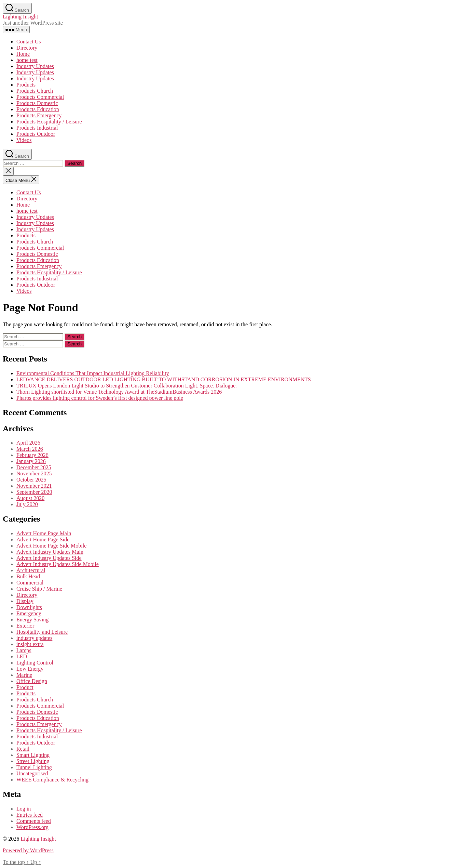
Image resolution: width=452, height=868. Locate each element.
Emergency (29, 613)
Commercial (30, 583)
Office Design (32, 681)
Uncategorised (32, 773)
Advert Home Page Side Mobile (51, 546)
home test (27, 60)
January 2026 (31, 461)
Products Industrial (37, 128)
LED (22, 656)
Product (25, 687)
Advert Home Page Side (43, 540)
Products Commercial (40, 97)
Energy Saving (32, 620)
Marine (24, 675)
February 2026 (32, 455)
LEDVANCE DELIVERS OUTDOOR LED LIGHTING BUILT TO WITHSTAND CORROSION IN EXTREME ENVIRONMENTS (164, 379)
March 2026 (30, 449)
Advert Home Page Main (44, 533)
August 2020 (30, 498)
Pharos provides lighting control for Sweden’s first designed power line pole (100, 398)
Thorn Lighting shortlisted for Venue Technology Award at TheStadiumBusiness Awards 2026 (119, 392)
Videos (24, 140)
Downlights (29, 607)
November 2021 (34, 486)
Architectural (31, 570)
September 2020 (34, 492)
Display (25, 601)
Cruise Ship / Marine (39, 589)
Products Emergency (39, 115)
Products (26, 85)
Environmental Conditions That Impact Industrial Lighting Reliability (93, 373)
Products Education (38, 109)
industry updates (34, 638)
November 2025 (34, 474)
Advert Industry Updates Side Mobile (58, 564)
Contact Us (29, 42)
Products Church (35, 91)
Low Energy (30, 669)
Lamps (24, 650)
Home (23, 54)
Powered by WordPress (28, 850)
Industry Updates (35, 66)
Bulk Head (28, 576)
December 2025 (34, 467)
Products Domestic (37, 103)
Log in (24, 809)
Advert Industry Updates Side (49, 558)
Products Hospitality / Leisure (49, 122)
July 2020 (27, 504)
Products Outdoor (36, 134)
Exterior (25, 626)
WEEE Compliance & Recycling (52, 780)
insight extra (30, 644)
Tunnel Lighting (34, 767)
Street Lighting (33, 761)
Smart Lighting (33, 755)
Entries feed (30, 815)
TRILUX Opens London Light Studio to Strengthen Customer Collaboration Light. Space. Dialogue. (127, 386)
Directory (27, 48)
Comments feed (34, 821)
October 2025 (31, 480)
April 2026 (28, 443)
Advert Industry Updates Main (50, 552)
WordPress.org (32, 827)
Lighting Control (35, 663)
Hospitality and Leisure (42, 632)
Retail (23, 749)
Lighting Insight (20, 17)
